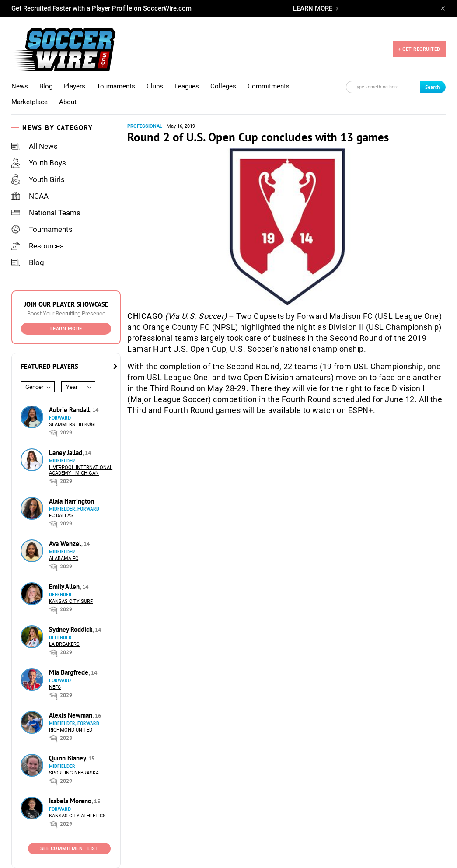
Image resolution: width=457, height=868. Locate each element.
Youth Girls (38, 179)
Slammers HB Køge (73, 425)
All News (35, 146)
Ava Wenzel (66, 544)
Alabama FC (64, 558)
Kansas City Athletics (77, 816)
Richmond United (71, 730)
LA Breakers (64, 644)
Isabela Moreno (71, 801)
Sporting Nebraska (74, 773)
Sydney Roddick (72, 629)
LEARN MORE (313, 8)
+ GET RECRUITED (419, 49)
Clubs (155, 86)
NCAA (30, 196)
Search (433, 87)
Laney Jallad (66, 453)
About (68, 102)
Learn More (66, 329)
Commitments (269, 86)
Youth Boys (39, 163)
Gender (34, 387)
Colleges (223, 86)
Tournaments (116, 86)
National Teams (46, 213)
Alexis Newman (72, 715)
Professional (145, 126)
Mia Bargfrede (70, 672)
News (20, 86)
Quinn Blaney (68, 758)
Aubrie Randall (70, 410)
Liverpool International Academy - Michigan (81, 470)
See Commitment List (70, 849)
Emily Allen (65, 586)
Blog (46, 86)
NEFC (55, 687)
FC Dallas (61, 516)
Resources (38, 246)
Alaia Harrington (72, 501)
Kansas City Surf (71, 601)
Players (75, 86)
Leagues (187, 86)
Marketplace (30, 102)
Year (72, 387)
